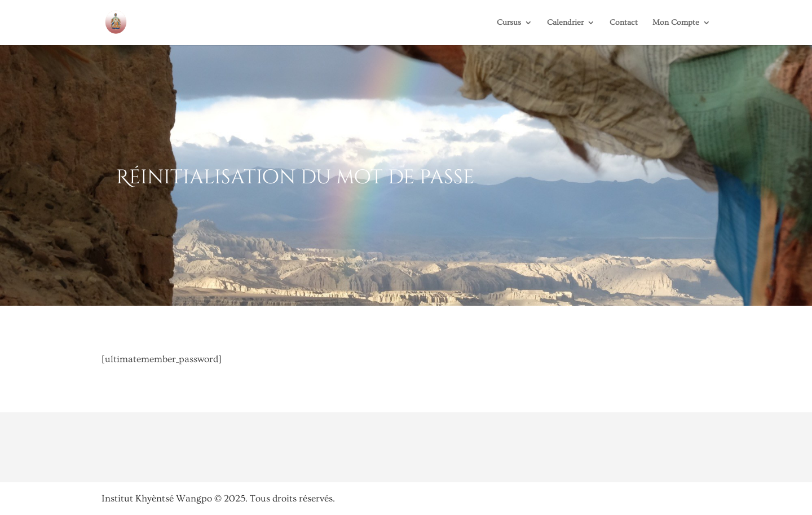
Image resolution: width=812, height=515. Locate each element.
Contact (624, 23)
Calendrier (565, 23)
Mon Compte (676, 23)
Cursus (509, 23)
